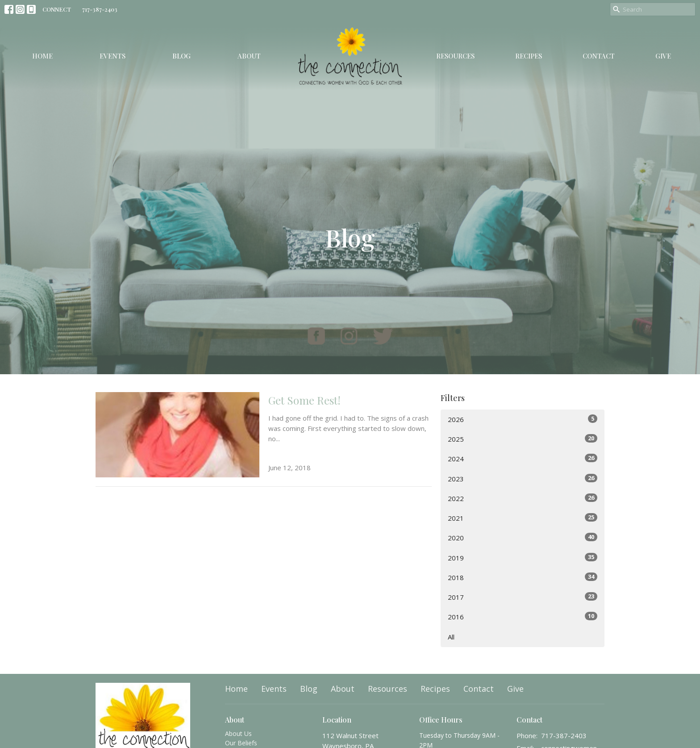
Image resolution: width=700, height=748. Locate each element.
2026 (523, 419)
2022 (523, 498)
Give (663, 56)
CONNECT (57, 9)
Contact (599, 56)
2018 (523, 577)
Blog (181, 56)
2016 (523, 616)
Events (112, 56)
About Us (238, 733)
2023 (523, 478)
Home (42, 56)
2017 (523, 597)
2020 (523, 537)
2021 (523, 518)
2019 (523, 558)
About (249, 56)
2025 (523, 439)
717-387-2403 (100, 9)
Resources (455, 56)
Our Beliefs (241, 743)
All (451, 637)
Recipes (529, 56)
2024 (523, 458)
